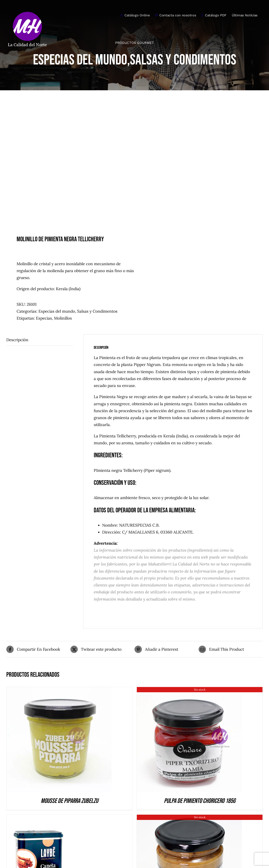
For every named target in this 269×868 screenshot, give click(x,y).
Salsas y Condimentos (97, 311)
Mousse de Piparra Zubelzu (69, 801)
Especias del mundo (57, 311)
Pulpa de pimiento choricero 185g (200, 801)
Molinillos (63, 318)
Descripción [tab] (17, 340)
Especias (44, 318)
